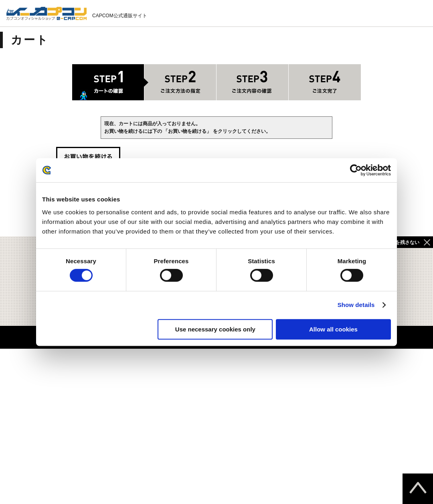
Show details (356, 305)
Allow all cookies (333, 329)
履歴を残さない (403, 242)
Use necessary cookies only (215, 329)
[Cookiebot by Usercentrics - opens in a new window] (356, 170)
